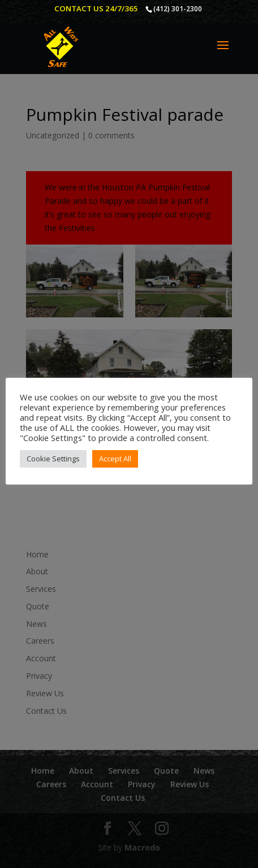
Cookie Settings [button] (53, 459)
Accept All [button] (115, 459)
